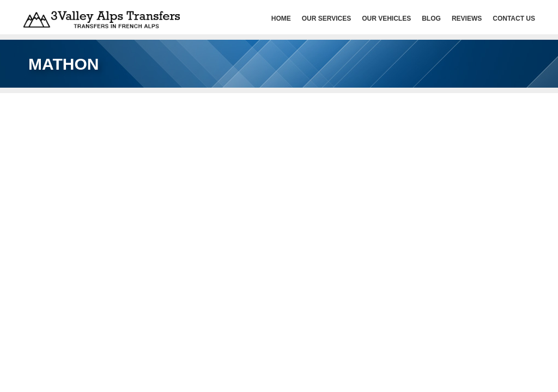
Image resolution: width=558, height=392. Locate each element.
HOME (281, 19)
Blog (431, 19)
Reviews (467, 19)
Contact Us (514, 19)
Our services (326, 19)
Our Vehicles (386, 19)
